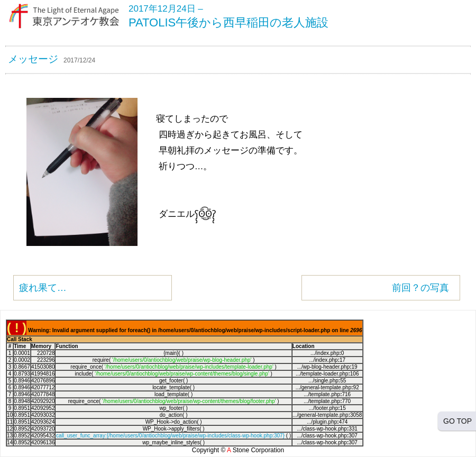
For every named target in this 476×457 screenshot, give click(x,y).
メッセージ (33, 59)
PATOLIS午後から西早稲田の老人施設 (228, 22)
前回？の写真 (420, 288)
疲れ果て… (43, 288)
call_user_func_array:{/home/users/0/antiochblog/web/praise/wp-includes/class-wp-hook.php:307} (170, 436)
